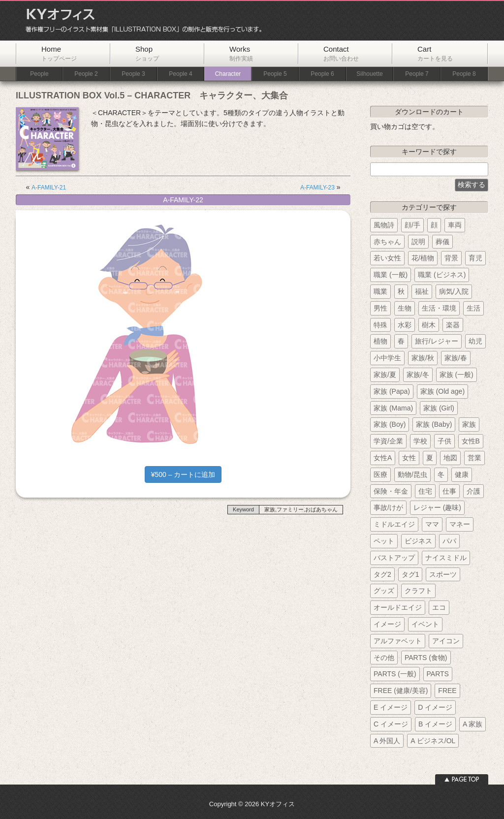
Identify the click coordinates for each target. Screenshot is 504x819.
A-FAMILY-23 (317, 188)
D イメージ (435, 707)
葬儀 (442, 242)
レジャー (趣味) (437, 507)
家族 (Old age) (442, 391)
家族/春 (456, 358)
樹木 (429, 325)
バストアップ (394, 558)
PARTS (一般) (395, 674)
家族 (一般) (457, 375)
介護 (473, 491)
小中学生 (387, 358)
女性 (409, 458)
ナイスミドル (446, 558)
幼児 (475, 341)
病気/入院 (454, 291)
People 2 (86, 74)
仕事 (449, 491)
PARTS (438, 674)
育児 (475, 258)
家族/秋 (423, 358)
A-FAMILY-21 (49, 188)
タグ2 (382, 574)
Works (241, 53)
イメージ (387, 624)
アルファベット (398, 641)
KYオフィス (140, 21)
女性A (383, 458)
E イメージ (391, 707)
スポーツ (443, 574)
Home (59, 53)
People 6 (322, 74)
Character (228, 74)
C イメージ (391, 724)
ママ (432, 524)
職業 (380, 291)
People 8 (464, 74)
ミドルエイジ (394, 524)
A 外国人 (387, 741)
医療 (380, 474)
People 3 (133, 74)
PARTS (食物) (426, 658)
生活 (473, 308)
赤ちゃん (387, 242)
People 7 (417, 74)
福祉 (422, 291)
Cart (435, 53)
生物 (405, 308)
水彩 (405, 325)
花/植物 (423, 258)
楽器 (453, 325)
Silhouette (369, 74)
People (39, 74)
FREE (447, 691)
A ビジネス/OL (433, 741)
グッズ (384, 591)
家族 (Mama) (393, 408)
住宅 (425, 491)
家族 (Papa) (392, 391)
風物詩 (384, 225)
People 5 (275, 74)
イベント (425, 624)
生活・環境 (439, 308)
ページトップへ (462, 779)
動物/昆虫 (412, 474)
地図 (450, 458)
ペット (384, 541)
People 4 (180, 74)
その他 (384, 658)
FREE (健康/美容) (401, 691)
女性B (471, 441)
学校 (420, 441)
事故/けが (388, 507)
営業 (474, 458)
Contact (341, 53)
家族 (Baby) (434, 424)
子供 (444, 441)
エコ (439, 607)
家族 (469, 424)
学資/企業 (388, 441)
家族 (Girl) (439, 408)
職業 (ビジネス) (442, 275)
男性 (380, 308)
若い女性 (387, 258)
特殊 (380, 325)
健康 (462, 474)
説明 (418, 242)
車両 (455, 225)
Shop (147, 53)
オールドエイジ (398, 607)
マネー (460, 524)
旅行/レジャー (437, 341)
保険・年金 (391, 491)
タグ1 (410, 574)
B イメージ (435, 724)
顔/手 (412, 225)
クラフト (418, 591)
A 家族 (472, 724)
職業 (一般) (391, 275)
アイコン (446, 641)
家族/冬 (418, 375)
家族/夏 (385, 375)
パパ (449, 541)
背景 (451, 258)
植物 (380, 341)
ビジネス (418, 541)
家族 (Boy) (390, 424)
